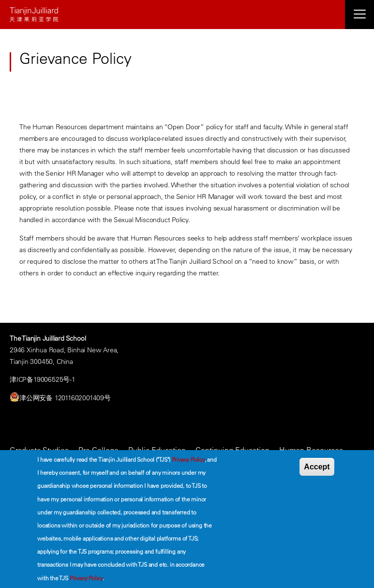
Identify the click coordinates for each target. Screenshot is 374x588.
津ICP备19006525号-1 (43, 379)
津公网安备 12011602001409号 (65, 398)
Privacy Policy (188, 459)
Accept (317, 467)
